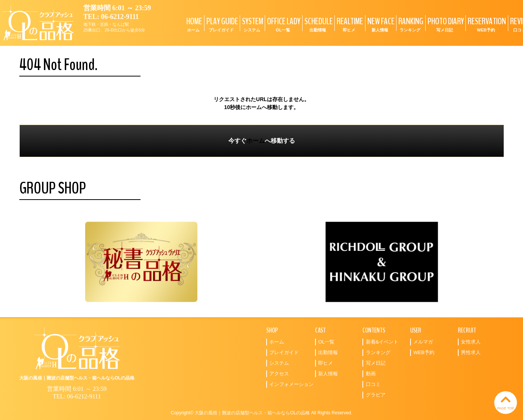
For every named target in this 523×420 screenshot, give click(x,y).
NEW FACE (380, 24)
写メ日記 (376, 363)
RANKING (410, 24)
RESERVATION (486, 24)
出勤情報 (328, 352)
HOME (193, 24)
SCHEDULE (318, 24)
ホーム (256, 141)
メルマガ (423, 342)
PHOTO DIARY (445, 24)
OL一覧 (326, 342)
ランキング (378, 352)
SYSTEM (252, 24)
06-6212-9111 (120, 17)
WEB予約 (424, 352)
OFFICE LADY (283, 24)
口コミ (373, 384)
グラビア (376, 395)
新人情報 (328, 374)
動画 (371, 374)
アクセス (279, 374)
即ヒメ (326, 363)
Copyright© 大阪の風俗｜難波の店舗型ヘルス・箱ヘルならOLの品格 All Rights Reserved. (262, 413)
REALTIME (349, 24)
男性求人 (471, 352)
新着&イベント (382, 342)
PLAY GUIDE (221, 24)
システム (279, 363)
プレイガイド (284, 352)
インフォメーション (291, 384)
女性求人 (471, 342)
